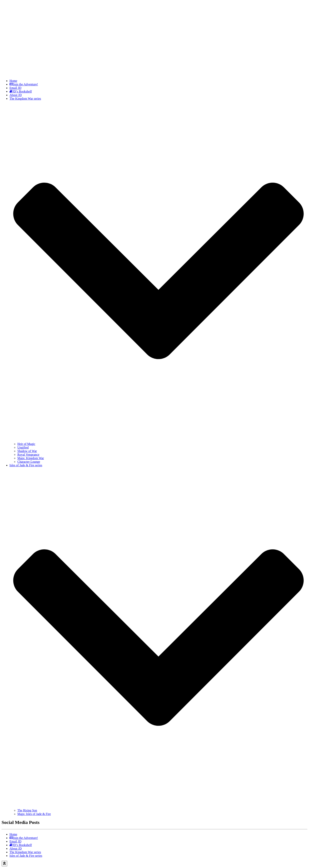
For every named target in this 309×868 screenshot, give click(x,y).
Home (13, 81)
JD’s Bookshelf (21, 91)
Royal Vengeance (28, 455)
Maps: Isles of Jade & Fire (34, 814)
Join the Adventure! (24, 84)
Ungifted (23, 447)
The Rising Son (27, 810)
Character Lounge (29, 462)
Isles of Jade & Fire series (26, 856)
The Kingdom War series (25, 852)
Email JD (15, 88)
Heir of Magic (26, 444)
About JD (16, 95)
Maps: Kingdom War (31, 458)
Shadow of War (27, 451)
